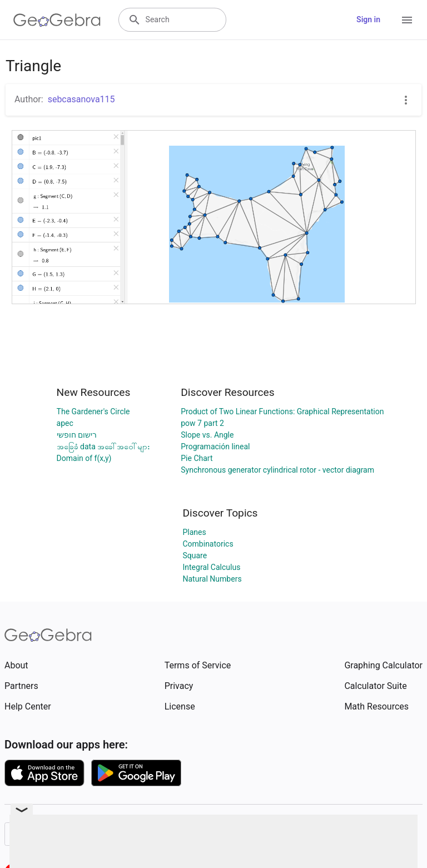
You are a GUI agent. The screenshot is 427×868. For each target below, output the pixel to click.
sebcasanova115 (81, 99)
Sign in (368, 19)
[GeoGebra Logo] (57, 20)
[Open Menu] (407, 20)
